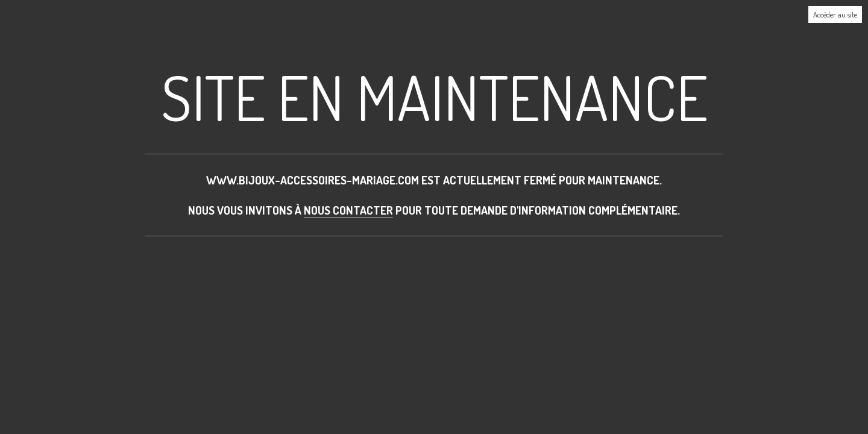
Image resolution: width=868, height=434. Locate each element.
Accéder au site (835, 14)
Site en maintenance (434, 97)
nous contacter (348, 210)
